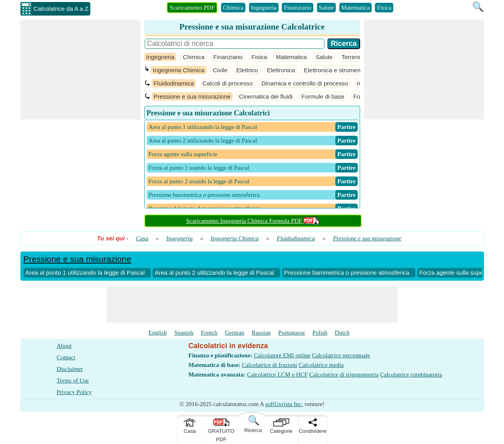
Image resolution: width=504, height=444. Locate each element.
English (158, 333)
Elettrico (247, 70)
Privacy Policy (74, 392)
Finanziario (297, 8)
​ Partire (347, 127)
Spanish (184, 333)
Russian (261, 333)
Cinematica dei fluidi (266, 96)
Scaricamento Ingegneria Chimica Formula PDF (253, 221)
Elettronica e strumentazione (342, 70)
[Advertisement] (80, 69)
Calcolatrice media (321, 365)
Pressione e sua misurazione (192, 96)
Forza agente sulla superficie (458, 273)
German (235, 333)
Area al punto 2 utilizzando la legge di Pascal (214, 273)
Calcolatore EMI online (282, 355)
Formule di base (323, 96)
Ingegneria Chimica (178, 70)
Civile (220, 70)
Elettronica (281, 70)
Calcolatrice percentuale (341, 355)
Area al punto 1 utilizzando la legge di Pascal (85, 273)
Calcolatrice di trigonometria (344, 375)
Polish (320, 333)
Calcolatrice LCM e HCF (277, 375)
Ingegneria (264, 8)
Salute (327, 8)
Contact (66, 357)
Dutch (342, 333)
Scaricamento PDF (192, 8)
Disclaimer (70, 369)
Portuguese (292, 333)
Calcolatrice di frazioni (269, 365)
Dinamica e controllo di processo (305, 83)
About (64, 346)
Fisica (384, 8)
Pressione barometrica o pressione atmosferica (347, 273)
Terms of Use (73, 381)
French (209, 333)
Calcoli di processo (227, 83)
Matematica (356, 8)
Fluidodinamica (174, 83)
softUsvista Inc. (284, 404)
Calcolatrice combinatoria (411, 375)
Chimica (233, 8)
